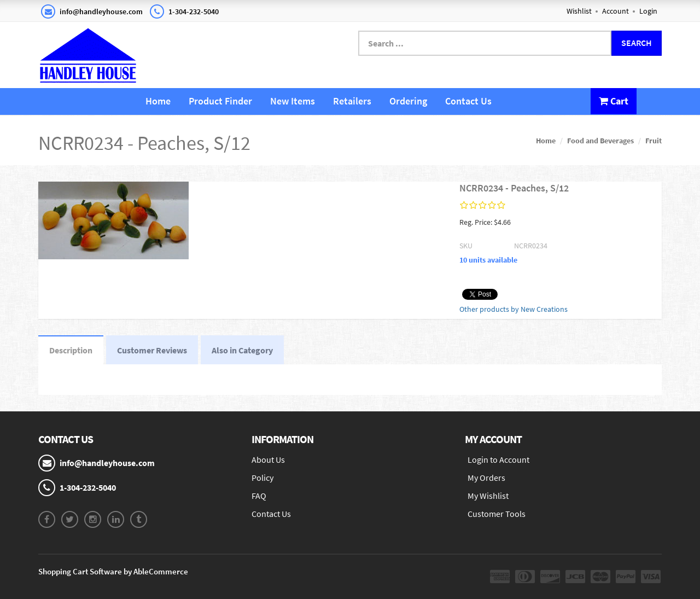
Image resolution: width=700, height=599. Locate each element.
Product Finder (220, 101)
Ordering (408, 101)
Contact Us (468, 101)
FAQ (259, 496)
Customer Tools (497, 514)
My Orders (486, 478)
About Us (268, 460)
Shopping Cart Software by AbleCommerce (113, 571)
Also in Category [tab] (242, 350)
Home (158, 101)
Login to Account (498, 460)
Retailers (352, 101)
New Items (293, 101)
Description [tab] (71, 350)
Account (616, 11)
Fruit (654, 141)
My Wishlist (488, 496)
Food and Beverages (600, 141)
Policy (262, 478)
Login (648, 11)
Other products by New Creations (514, 309)
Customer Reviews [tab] (152, 350)
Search (637, 43)
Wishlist (579, 11)
